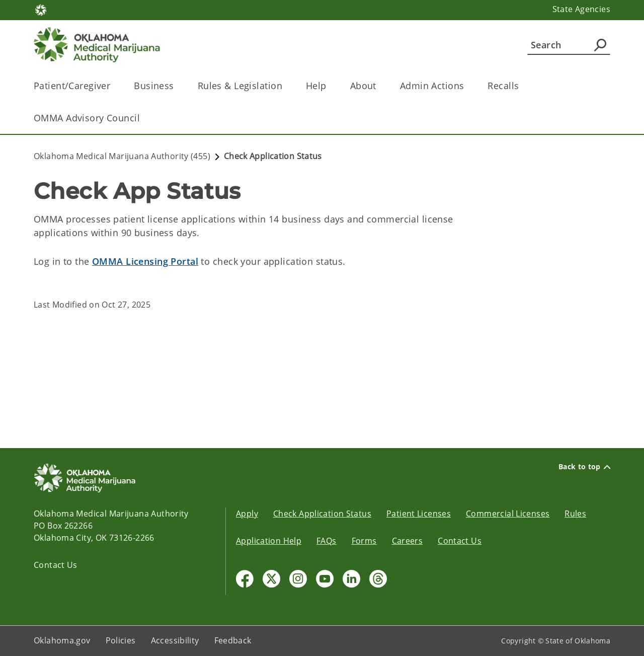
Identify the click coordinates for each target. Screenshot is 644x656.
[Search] (569, 45)
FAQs (327, 541)
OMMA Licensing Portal (145, 261)
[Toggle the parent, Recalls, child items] (522, 86)
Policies (121, 640)
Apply (247, 514)
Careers (408, 541)
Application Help (269, 541)
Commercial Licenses (508, 514)
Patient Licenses (419, 514)
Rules (575, 514)
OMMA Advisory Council (87, 118)
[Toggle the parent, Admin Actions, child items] (467, 86)
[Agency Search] (600, 45)
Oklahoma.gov (62, 640)
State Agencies (581, 9)
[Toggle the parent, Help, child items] (330, 86)
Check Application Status (322, 514)
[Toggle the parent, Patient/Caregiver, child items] (113, 86)
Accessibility (175, 640)
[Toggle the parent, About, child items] (380, 86)
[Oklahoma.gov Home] (41, 9)
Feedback (233, 640)
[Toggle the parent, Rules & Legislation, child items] (286, 86)
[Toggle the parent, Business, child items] (177, 86)
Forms (364, 541)
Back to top (584, 467)
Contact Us (56, 565)
